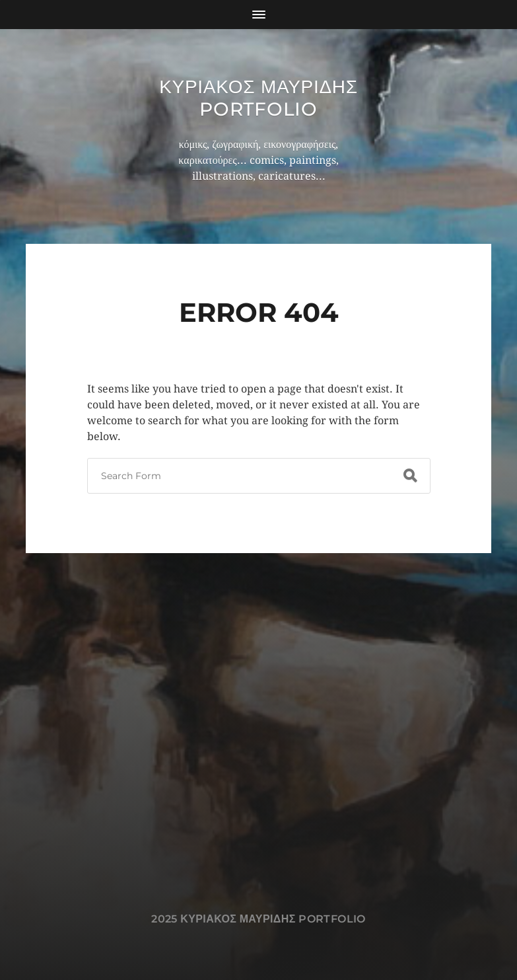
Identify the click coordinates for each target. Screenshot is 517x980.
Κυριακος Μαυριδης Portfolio (258, 98)
